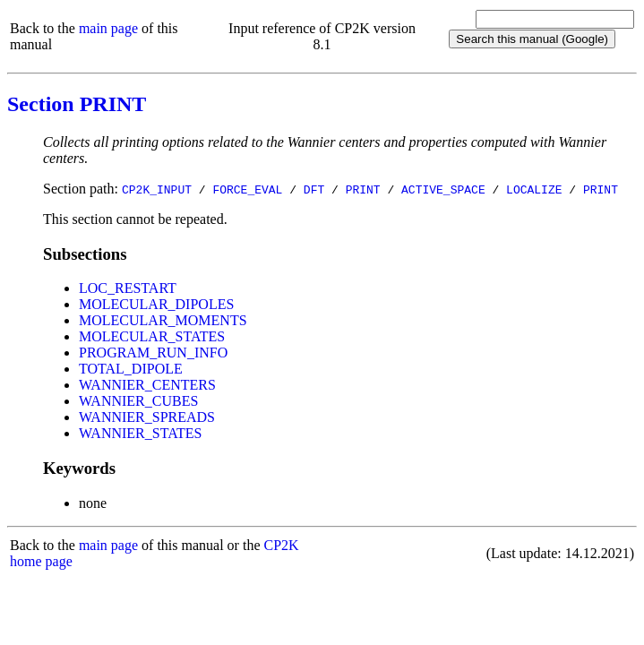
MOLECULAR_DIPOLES (156, 304)
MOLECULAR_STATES (152, 336)
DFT (314, 189)
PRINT (363, 189)
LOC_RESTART (128, 288)
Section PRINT (77, 104)
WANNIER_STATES (140, 433)
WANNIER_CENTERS (147, 385)
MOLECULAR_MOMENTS (163, 320)
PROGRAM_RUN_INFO (153, 353)
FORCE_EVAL (247, 189)
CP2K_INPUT (157, 189)
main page (108, 28)
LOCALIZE (534, 189)
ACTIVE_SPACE (443, 189)
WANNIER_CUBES (138, 401)
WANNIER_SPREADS (147, 417)
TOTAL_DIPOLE (131, 369)
